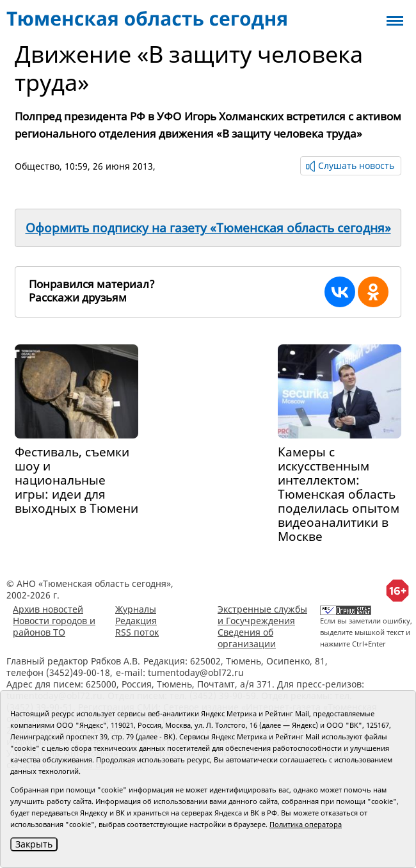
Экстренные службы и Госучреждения (262, 615)
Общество (37, 166)
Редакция (136, 621)
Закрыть (34, 844)
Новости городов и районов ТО (54, 626)
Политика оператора (306, 824)
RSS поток (137, 632)
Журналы (136, 609)
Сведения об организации (247, 638)
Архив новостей (48, 609)
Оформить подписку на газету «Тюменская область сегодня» (208, 228)
